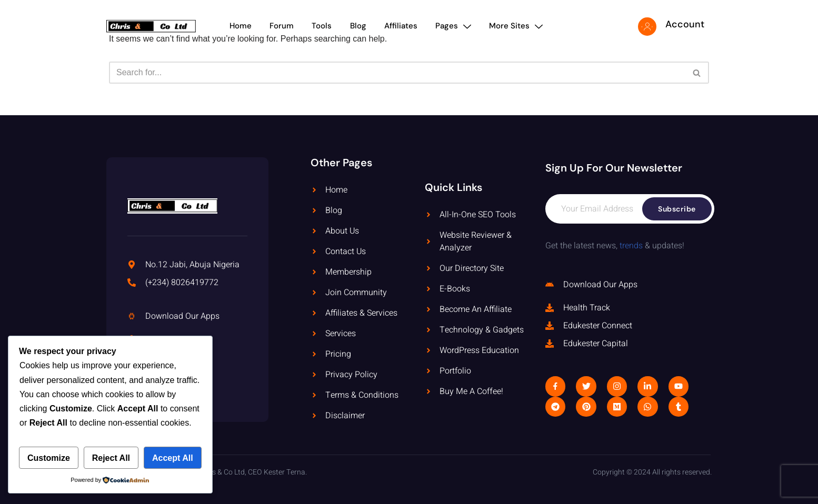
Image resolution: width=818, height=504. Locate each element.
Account (685, 24)
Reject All (111, 458)
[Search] (397, 73)
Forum (281, 26)
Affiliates (402, 26)
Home (238, 26)
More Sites (520, 26)
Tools (322, 26)
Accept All (173, 458)
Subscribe (677, 209)
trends (631, 246)
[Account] (647, 27)
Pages (456, 26)
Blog (359, 26)
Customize (49, 458)
